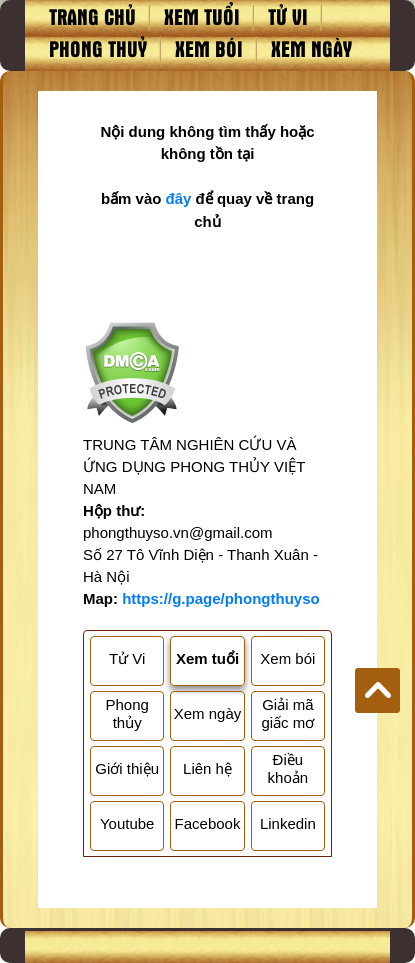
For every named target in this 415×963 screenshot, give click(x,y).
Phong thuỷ (98, 48)
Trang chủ (92, 16)
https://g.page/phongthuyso (220, 598)
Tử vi (288, 16)
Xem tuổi (202, 16)
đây (179, 198)
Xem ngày (311, 48)
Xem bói (209, 48)
